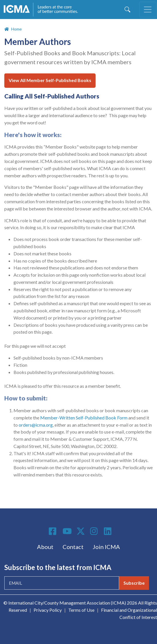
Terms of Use (81, 610)
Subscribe (134, 583)
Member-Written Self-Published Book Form (84, 418)
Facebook (53, 531)
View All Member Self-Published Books (50, 80)
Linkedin (108, 531)
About (45, 547)
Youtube (67, 531)
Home (17, 29)
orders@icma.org (36, 425)
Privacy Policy (48, 610)
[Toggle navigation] (148, 10)
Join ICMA (106, 547)
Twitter (81, 531)
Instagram (95, 531)
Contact (73, 547)
